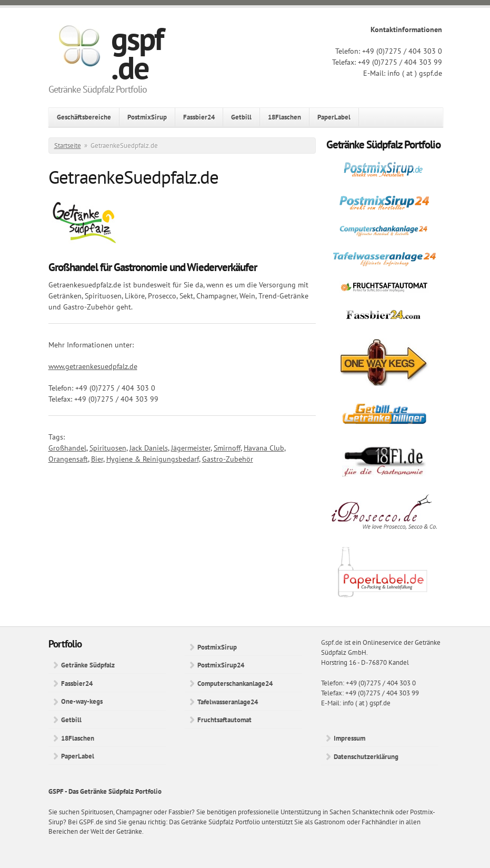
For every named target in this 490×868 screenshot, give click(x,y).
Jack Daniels (149, 448)
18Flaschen (284, 117)
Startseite (68, 146)
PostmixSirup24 (221, 665)
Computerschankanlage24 (235, 683)
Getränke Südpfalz (88, 665)
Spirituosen (108, 448)
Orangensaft (68, 459)
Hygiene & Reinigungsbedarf (153, 459)
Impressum (349, 738)
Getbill (241, 117)
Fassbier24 (199, 117)
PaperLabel (334, 117)
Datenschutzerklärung (366, 756)
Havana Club (264, 448)
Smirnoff (227, 448)
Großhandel (67, 448)
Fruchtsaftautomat (224, 720)
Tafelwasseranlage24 (228, 702)
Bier (97, 459)
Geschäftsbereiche (84, 117)
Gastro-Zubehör (228, 459)
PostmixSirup (147, 117)
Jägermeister (191, 448)
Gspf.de (332, 642)
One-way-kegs (82, 701)
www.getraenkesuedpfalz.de (93, 366)
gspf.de (137, 53)
